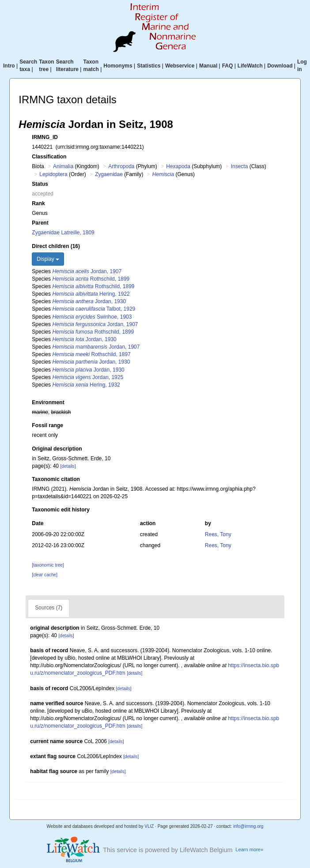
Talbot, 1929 (94, 309)
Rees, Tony (218, 534)
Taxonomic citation (56, 479)
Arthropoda (121, 166)
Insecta (240, 166)
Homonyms (118, 66)
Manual (208, 66)
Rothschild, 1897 (91, 354)
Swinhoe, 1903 (92, 317)
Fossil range (47, 425)
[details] (68, 466)
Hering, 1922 (91, 294)
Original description (57, 449)
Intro (9, 66)
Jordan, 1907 (87, 271)
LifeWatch (250, 66)
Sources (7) (49, 608)
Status (40, 184)
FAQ (228, 66)
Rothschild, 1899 (91, 279)
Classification (49, 157)
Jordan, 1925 (88, 377)
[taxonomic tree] (48, 565)
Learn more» (249, 849)
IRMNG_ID (45, 137)
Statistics (149, 66)
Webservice (180, 66)
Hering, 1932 (86, 385)
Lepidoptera (53, 174)
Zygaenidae (109, 174)
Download (280, 66)
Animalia (63, 166)
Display (48, 259)
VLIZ (149, 826)
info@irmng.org (248, 826)
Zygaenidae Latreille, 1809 (63, 233)
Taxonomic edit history (60, 510)
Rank (38, 203)
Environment (48, 402)
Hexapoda (178, 166)
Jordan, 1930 (89, 301)
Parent (40, 223)
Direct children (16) (56, 246)
